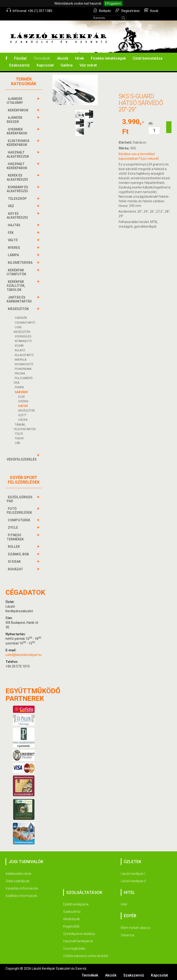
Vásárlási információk (22, 888)
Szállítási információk (21, 896)
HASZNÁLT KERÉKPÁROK (18, 166)
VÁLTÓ (13, 240)
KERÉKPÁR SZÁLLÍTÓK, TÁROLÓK (16, 286)
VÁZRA (23, 420)
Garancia (127, 935)
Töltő (19, 434)
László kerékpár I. (133, 874)
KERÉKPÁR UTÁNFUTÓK (17, 272)
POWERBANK (23, 369)
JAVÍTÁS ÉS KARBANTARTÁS (20, 299)
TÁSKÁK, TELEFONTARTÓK (25, 427)
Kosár (151, 10)
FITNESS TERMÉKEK (16, 537)
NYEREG (15, 248)
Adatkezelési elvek (18, 874)
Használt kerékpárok (78, 941)
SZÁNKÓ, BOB (19, 554)
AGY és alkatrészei (18, 216)
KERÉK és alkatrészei (18, 177)
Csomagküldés (74, 948)
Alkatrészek (71, 919)
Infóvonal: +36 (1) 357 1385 (29, 10)
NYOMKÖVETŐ (24, 364)
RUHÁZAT (16, 569)
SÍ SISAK (15, 562)
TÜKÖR (19, 438)
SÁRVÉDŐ (21, 392)
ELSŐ (21, 397)
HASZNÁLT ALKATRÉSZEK (18, 154)
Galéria (67, 65)
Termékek (42, 58)
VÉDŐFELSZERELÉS (22, 457)
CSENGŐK (21, 318)
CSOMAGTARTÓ (25, 323)
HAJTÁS (15, 225)
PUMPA (19, 387)
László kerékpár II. (134, 881)
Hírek (80, 58)
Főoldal (20, 58)
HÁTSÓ (23, 406)
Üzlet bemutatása (148, 58)
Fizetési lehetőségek (108, 58)
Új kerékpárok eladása (79, 934)
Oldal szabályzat (17, 881)
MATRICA (21, 360)
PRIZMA (20, 374)
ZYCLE (13, 528)
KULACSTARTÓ (24, 355)
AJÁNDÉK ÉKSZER (15, 120)
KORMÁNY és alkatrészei (18, 189)
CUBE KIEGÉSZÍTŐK (22, 330)
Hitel (124, 904)
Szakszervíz (19, 65)
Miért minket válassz (136, 928)
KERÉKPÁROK (19, 110)
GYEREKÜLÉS (23, 336)
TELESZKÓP (18, 199)
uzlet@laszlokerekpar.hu (24, 655)
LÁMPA (14, 255)
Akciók (63, 58)
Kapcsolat (45, 65)
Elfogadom (113, 3)
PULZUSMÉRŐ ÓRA (23, 380)
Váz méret (88, 65)
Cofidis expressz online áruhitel (86, 956)
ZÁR (18, 443)
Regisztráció (128, 10)
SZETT (22, 415)
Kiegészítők (71, 926)
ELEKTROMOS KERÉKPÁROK (18, 143)
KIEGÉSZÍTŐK (19, 309)
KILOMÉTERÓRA (21, 263)
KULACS (20, 350)
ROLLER (14, 547)
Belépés (102, 10)
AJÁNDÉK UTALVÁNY (15, 101)
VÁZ (12, 206)
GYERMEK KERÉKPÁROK (18, 131)
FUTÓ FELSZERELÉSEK (20, 511)
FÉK (11, 233)
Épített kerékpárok (76, 904)
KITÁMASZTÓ (23, 341)
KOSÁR (19, 346)
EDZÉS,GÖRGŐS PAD (20, 499)
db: (151, 123)
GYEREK (23, 401)
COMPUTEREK (20, 520)
